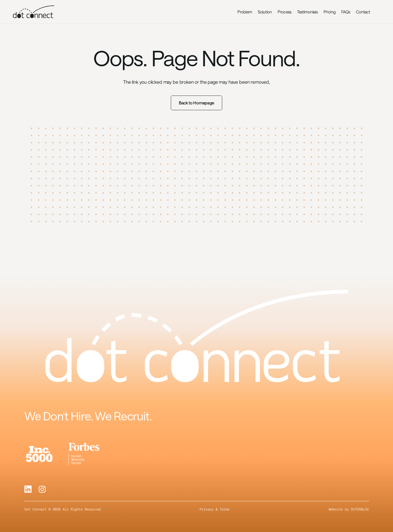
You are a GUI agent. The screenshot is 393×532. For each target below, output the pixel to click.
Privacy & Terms (215, 509)
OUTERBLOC (360, 509)
